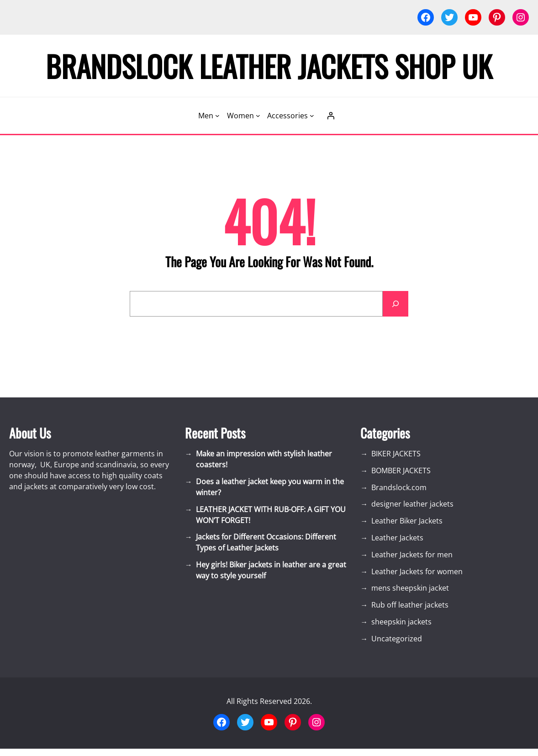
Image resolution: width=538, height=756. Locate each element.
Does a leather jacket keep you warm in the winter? (270, 487)
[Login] (331, 116)
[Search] (396, 304)
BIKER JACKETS (396, 454)
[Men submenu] (217, 116)
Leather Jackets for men (412, 555)
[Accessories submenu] (312, 116)
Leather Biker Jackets (407, 521)
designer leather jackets (412, 504)
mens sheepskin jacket (410, 588)
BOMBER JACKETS (401, 471)
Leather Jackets (397, 538)
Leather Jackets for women (417, 571)
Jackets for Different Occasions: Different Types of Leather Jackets (266, 542)
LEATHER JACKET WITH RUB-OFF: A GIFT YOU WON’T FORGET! (271, 515)
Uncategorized (397, 639)
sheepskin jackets (401, 622)
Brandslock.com (399, 487)
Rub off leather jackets (410, 605)
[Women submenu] (258, 116)
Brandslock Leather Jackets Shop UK (269, 66)
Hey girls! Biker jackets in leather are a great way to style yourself (271, 570)
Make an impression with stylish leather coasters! (264, 459)
